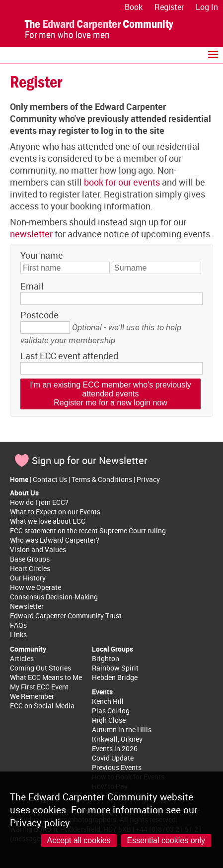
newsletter (31, 234)
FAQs (18, 625)
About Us (24, 493)
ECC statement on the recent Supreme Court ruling (88, 530)
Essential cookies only (166, 840)
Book (134, 7)
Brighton (106, 658)
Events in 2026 (115, 748)
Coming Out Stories (40, 668)
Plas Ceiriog (111, 711)
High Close (109, 720)
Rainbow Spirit (115, 668)
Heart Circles (30, 568)
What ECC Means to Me (46, 677)
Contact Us (50, 479)
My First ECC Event (39, 687)
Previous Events (117, 767)
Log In (207, 7)
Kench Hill (108, 701)
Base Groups (30, 559)
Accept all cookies (79, 840)
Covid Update (113, 758)
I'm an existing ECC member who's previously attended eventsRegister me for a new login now (110, 394)
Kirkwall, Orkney (117, 739)
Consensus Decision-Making (54, 597)
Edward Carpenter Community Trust (66, 616)
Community (28, 649)
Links (18, 634)
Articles (22, 658)
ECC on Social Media (42, 706)
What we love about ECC (48, 521)
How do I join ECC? (39, 502)
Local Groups (112, 649)
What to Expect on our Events (55, 512)
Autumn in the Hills (122, 729)
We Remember (32, 696)
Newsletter (27, 606)
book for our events (122, 182)
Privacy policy (40, 823)
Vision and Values (38, 549)
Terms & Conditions (102, 479)
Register (169, 7)
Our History (28, 578)
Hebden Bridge (115, 677)
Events (102, 692)
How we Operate (36, 587)
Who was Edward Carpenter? (55, 540)
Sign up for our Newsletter (90, 460)
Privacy (148, 479)
